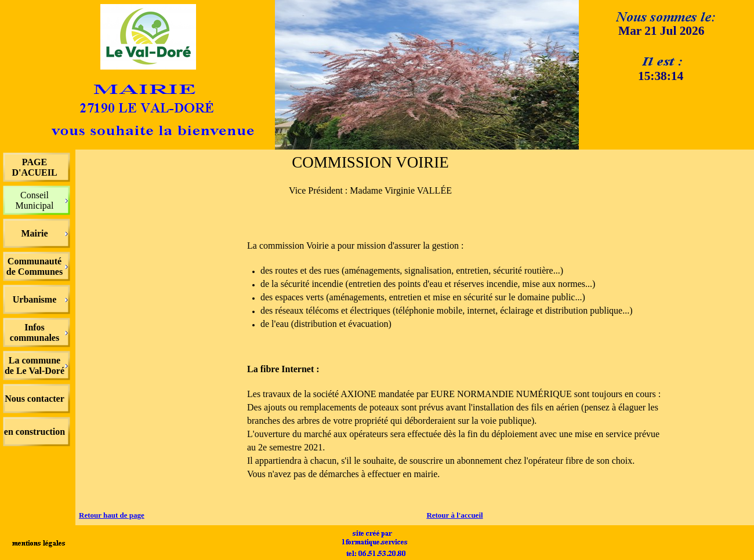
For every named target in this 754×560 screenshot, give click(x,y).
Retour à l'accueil (454, 515)
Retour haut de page (112, 515)
